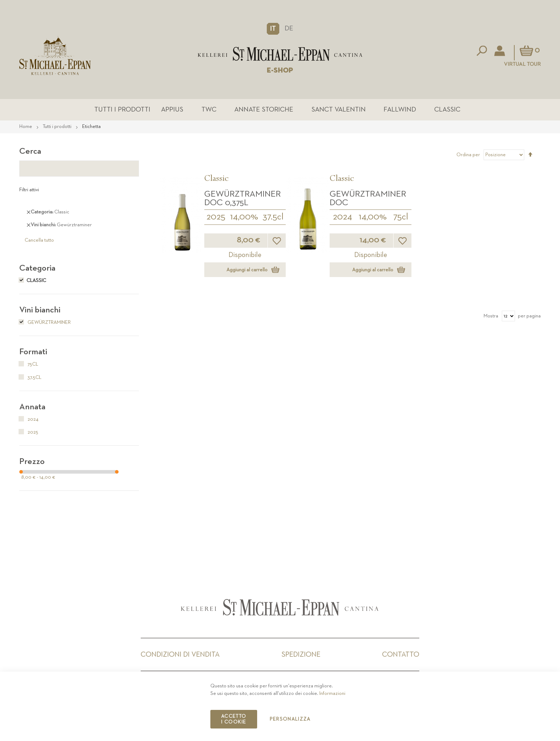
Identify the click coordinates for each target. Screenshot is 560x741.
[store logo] (280, 54)
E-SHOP (280, 70)
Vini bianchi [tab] (40, 310)
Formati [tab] (33, 352)
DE (289, 28)
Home (26, 127)
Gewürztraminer (45, 322)
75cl (401, 217)
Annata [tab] (32, 407)
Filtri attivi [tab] (29, 190)
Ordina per (468, 155)
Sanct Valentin (339, 110)
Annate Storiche (264, 110)
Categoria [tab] (37, 268)
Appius (172, 110)
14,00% (244, 217)
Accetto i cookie (234, 719)
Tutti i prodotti (122, 110)
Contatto (401, 654)
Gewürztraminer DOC (368, 198)
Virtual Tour (522, 64)
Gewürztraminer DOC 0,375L (242, 198)
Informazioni (332, 693)
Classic (447, 110)
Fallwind (400, 110)
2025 (216, 217)
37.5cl (273, 217)
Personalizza (290, 719)
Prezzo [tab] (32, 461)
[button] (273, 29)
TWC (209, 110)
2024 (342, 217)
